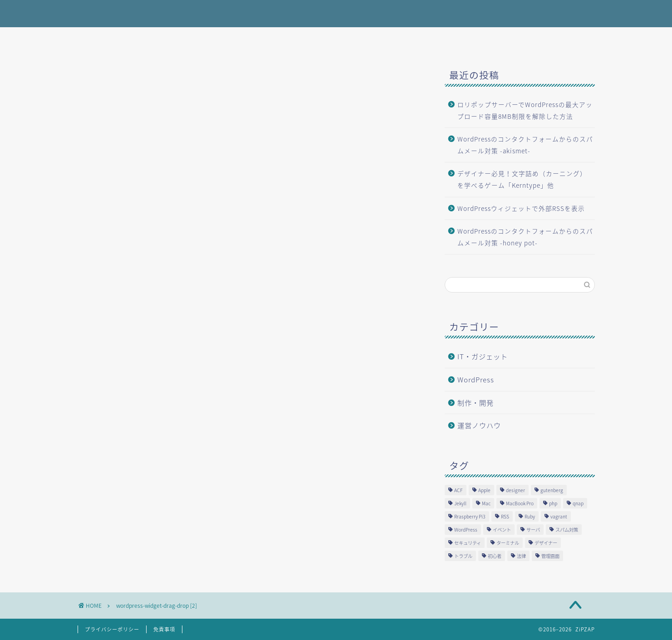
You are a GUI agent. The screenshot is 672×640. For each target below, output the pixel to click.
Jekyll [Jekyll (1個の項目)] (460, 503)
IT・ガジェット (483, 356)
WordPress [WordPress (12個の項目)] (466, 530)
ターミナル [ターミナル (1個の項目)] (508, 543)
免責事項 (164, 629)
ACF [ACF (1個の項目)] (459, 490)
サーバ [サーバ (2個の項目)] (533, 530)
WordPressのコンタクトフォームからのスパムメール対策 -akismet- (525, 145)
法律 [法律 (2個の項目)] (521, 556)
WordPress (476, 379)
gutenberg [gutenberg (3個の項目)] (552, 490)
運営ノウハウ (479, 425)
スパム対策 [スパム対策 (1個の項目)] (567, 530)
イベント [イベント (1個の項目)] (502, 530)
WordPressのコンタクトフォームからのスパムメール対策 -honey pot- (525, 237)
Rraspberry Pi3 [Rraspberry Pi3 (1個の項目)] (470, 516)
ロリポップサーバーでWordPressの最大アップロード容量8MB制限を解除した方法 (525, 110)
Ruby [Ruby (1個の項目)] (530, 516)
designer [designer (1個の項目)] (515, 490)
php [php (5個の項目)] (553, 503)
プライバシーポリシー (112, 629)
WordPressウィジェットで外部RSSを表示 (521, 208)
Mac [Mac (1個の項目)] (486, 503)
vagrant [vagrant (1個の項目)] (559, 516)
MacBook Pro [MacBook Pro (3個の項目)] (520, 503)
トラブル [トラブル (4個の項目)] (463, 556)
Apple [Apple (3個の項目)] (484, 490)
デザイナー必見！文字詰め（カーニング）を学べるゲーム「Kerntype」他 (522, 179)
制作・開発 (476, 403)
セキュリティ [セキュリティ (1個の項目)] (468, 543)
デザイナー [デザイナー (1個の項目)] (546, 543)
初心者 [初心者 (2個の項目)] (495, 556)
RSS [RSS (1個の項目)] (505, 516)
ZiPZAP (94, 13)
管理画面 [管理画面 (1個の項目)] (550, 556)
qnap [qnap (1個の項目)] (578, 503)
